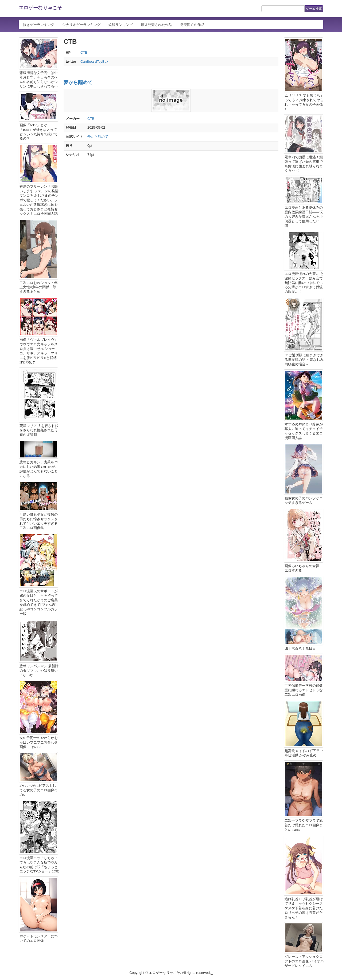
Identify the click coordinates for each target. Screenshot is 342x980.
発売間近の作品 (192, 25)
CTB (84, 52)
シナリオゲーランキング (81, 25)
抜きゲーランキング (39, 25)
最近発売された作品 (156, 25)
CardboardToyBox (94, 62)
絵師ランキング (121, 25)
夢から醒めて (78, 82)
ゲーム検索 (314, 9)
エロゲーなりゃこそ (40, 8)
